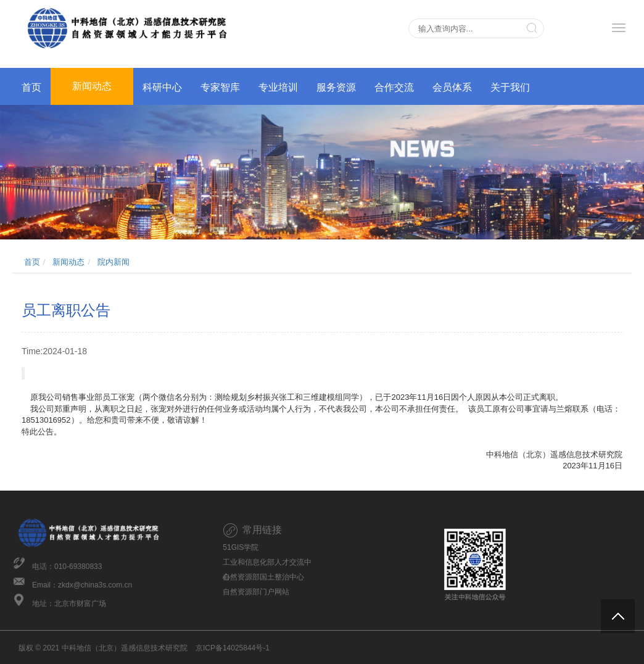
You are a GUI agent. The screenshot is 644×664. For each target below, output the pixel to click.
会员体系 (452, 87)
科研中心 (162, 87)
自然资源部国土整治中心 (263, 577)
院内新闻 (114, 262)
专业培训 (278, 87)
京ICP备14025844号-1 (233, 648)
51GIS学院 (241, 547)
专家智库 (220, 87)
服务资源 (336, 87)
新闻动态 (92, 86)
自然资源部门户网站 (256, 592)
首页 (31, 87)
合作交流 (394, 87)
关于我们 (510, 87)
